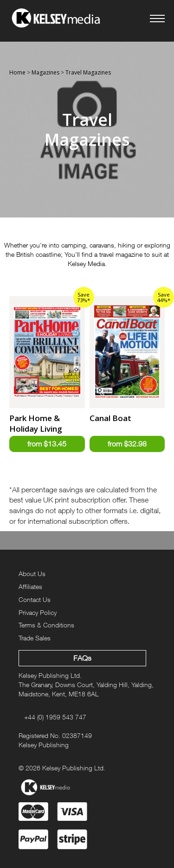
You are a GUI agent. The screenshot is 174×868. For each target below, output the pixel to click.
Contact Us (35, 599)
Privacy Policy (38, 612)
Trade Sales (35, 638)
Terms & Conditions (46, 625)
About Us (32, 573)
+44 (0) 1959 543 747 (55, 717)
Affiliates (30, 586)
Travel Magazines (88, 72)
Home (17, 72)
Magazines (45, 72)
